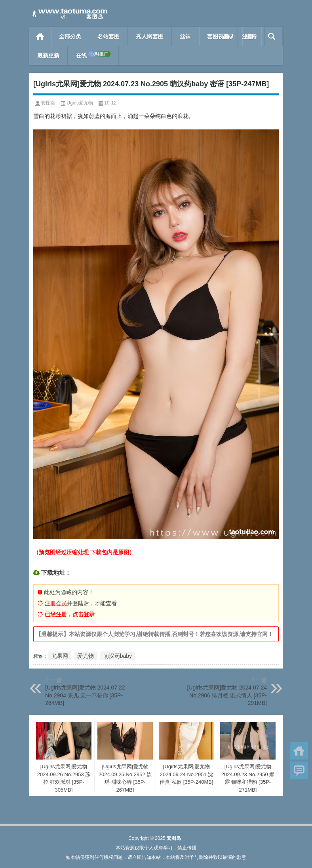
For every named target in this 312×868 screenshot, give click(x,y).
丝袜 (185, 36)
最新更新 (48, 55)
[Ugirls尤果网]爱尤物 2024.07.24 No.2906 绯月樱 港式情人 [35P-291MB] (227, 695)
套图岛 (48, 103)
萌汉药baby (118, 656)
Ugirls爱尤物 (80, 103)
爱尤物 (86, 656)
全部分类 (70, 36)
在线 (93, 55)
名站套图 (108, 36)
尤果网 (60, 656)
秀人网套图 (150, 36)
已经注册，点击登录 (70, 614)
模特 (251, 36)
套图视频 (218, 36)
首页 (40, 36)
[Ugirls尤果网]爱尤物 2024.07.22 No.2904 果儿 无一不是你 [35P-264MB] (85, 695)
